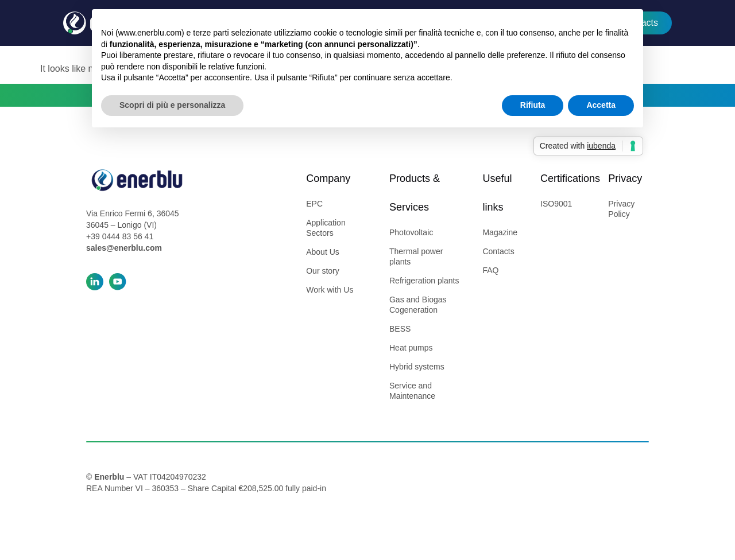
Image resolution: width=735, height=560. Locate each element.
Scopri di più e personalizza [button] (172, 105)
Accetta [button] (601, 105)
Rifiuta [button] (533, 105)
